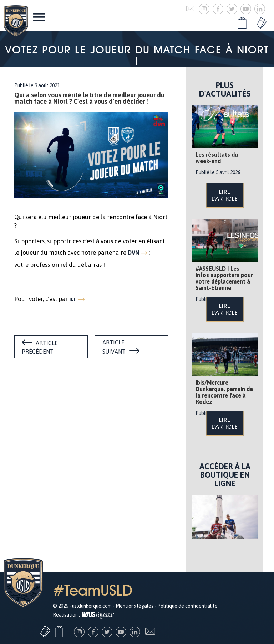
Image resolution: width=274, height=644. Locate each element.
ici (73, 299)
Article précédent (40, 347)
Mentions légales (135, 606)
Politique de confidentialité (187, 606)
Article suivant (114, 347)
